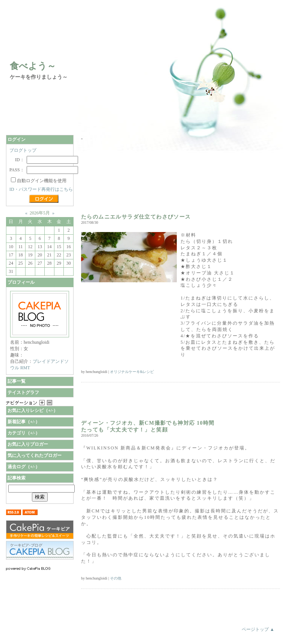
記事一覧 (17, 381)
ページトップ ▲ (258, 629)
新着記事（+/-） (24, 422)
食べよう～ (33, 66)
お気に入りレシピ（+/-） (33, 410)
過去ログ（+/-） (24, 467)
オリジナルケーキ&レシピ (132, 372)
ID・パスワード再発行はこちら (41, 189)
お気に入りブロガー (28, 444)
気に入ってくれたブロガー (35, 455)
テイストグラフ (23, 392)
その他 (116, 578)
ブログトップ (23, 150)
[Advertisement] (124, 177)
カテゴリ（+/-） (24, 433)
